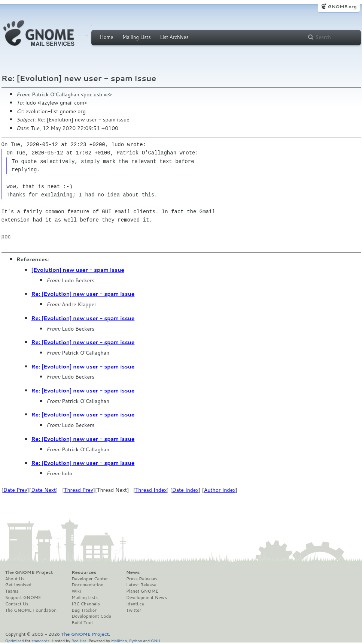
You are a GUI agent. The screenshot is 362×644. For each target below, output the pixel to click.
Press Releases (142, 579)
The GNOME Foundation (31, 610)
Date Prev (15, 490)
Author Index (220, 490)
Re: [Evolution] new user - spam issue (83, 294)
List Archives (174, 37)
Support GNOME (23, 598)
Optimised (15, 640)
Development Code (91, 616)
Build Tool (82, 623)
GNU (156, 640)
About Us (15, 579)
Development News (147, 598)
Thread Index (151, 490)
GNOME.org (342, 7)
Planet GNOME (142, 591)
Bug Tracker (84, 610)
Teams (12, 591)
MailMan (119, 640)
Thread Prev (79, 490)
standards (40, 640)
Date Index (185, 490)
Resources (84, 572)
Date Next (43, 490)
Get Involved (18, 585)
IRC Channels (86, 604)
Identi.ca (135, 604)
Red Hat (79, 640)
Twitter (134, 610)
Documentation (87, 585)
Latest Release (141, 585)
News (133, 572)
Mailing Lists (137, 37)
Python (136, 640)
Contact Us (17, 604)
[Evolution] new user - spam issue (78, 270)
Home (107, 37)
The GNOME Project (29, 572)
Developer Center (90, 579)
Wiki (76, 591)
